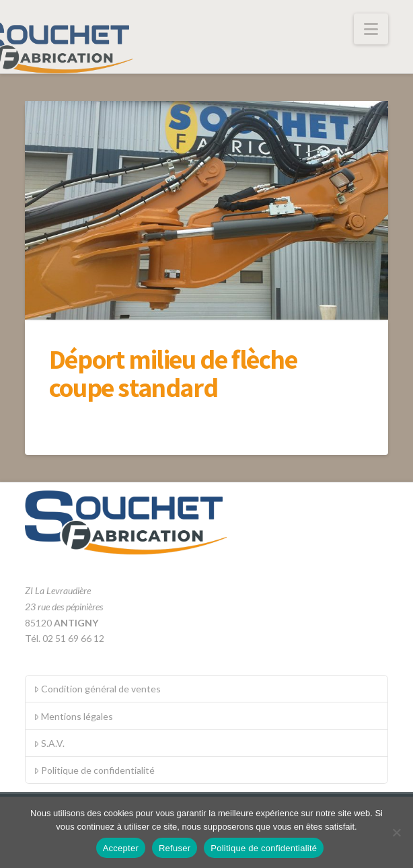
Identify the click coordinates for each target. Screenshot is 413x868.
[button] (371, 29)
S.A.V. (49, 743)
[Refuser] (396, 832)
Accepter (121, 848)
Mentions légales (73, 716)
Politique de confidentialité (94, 770)
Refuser (175, 848)
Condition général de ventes (97, 689)
